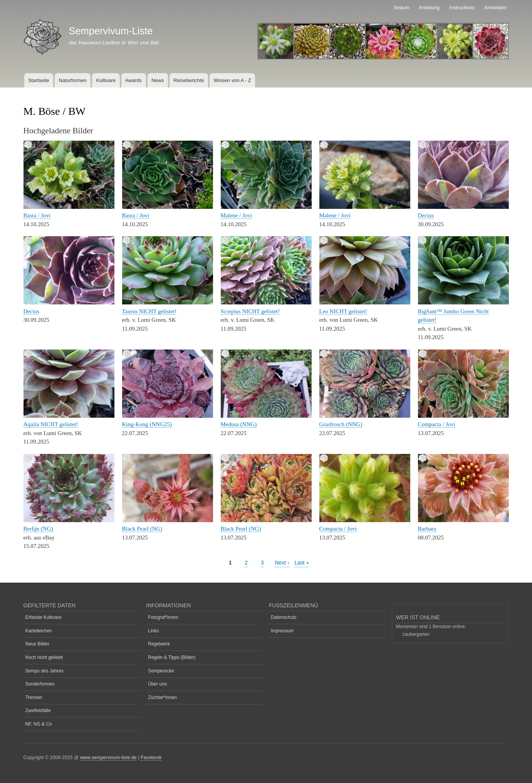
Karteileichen (39, 631)
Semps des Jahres (44, 671)
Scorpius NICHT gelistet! (250, 311)
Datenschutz (284, 617)
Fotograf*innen (163, 617)
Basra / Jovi (37, 215)
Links (153, 631)
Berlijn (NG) (38, 529)
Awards (133, 80)
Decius (426, 215)
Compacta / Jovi (437, 424)
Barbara (427, 529)
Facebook (151, 758)
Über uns (157, 684)
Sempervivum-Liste (111, 31)
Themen (34, 697)
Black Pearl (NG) (142, 529)
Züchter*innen (162, 697)
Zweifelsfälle (38, 711)
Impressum (282, 631)
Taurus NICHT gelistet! (149, 311)
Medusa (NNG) (239, 424)
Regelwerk (159, 644)
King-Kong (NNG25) (147, 424)
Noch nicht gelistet (44, 657)
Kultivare (106, 80)
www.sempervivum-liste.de (108, 758)
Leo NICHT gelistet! (343, 311)
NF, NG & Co (39, 724)
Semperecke (161, 671)
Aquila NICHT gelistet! (51, 424)
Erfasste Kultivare (44, 617)
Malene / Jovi (237, 215)
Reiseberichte (189, 80)
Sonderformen (40, 684)
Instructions (462, 8)
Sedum (401, 8)
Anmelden (496, 8)
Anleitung (429, 8)
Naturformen (73, 80)
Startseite (39, 80)
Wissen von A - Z (232, 80)
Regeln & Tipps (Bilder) (172, 657)
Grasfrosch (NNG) (341, 424)
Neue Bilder (38, 644)
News (158, 80)
